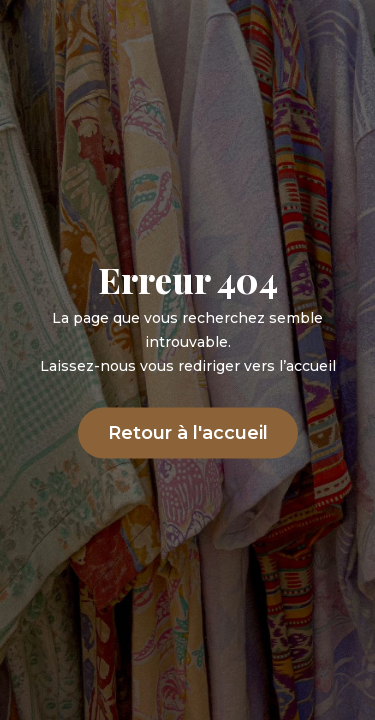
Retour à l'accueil (188, 433)
